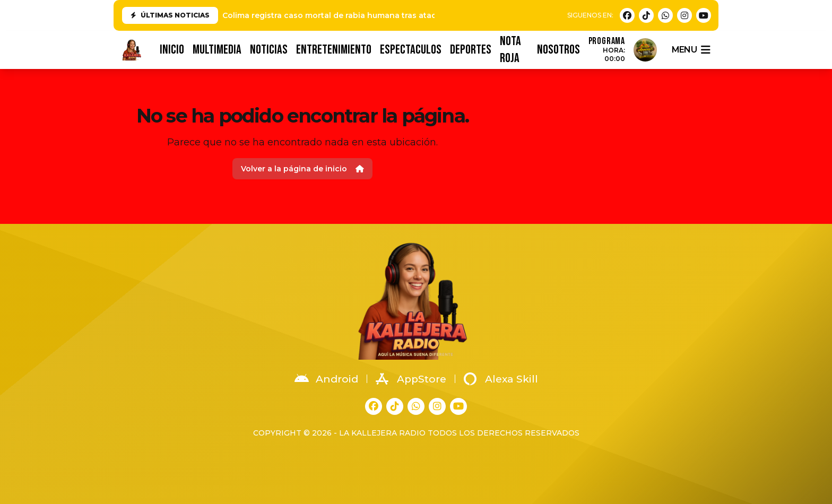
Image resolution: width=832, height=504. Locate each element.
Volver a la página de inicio (302, 169)
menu (691, 50)
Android (326, 379)
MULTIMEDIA (217, 50)
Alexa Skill (501, 379)
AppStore (411, 379)
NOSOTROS (558, 50)
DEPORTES (471, 50)
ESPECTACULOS (411, 50)
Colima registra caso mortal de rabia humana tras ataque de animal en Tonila (374, 15)
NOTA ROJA (510, 50)
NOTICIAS (269, 50)
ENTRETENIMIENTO (334, 50)
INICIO (172, 50)
